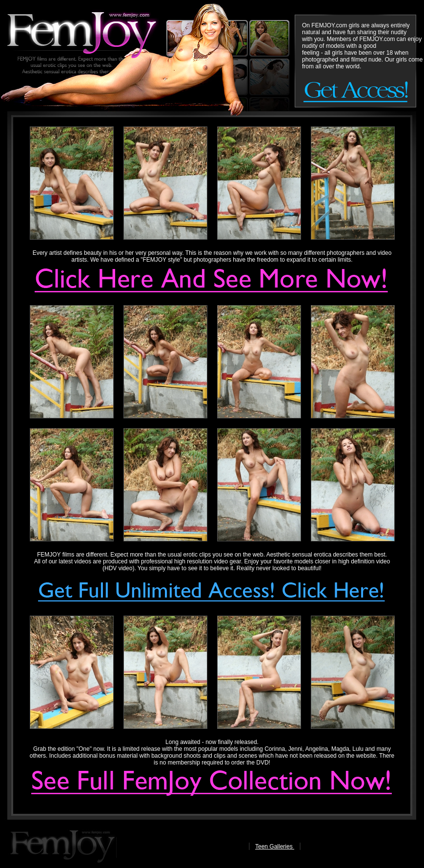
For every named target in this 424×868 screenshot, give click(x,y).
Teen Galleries (275, 847)
